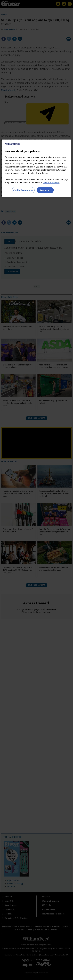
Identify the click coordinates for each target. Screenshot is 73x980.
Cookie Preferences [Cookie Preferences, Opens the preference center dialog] (23, 190)
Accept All (45, 190)
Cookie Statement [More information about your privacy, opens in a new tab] (51, 182)
